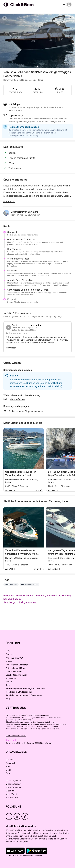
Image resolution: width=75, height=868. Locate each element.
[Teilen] (70, 18)
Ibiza (8, 766)
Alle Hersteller (12, 797)
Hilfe (8, 651)
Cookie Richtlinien (14, 671)
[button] (37, 66)
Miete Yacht (11, 794)
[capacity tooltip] (42, 92)
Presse (9, 661)
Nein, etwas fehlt (28, 602)
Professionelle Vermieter (17, 665)
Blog (8, 699)
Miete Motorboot (13, 784)
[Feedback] (5, 18)
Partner (9, 682)
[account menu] (69, 5)
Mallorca (10, 760)
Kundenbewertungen (16, 736)
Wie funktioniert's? (14, 658)
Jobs (8, 685)
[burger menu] (64, 5)
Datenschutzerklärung (16, 668)
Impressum (11, 678)
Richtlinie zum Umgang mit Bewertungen (24, 695)
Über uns (10, 654)
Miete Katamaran (14, 787)
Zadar (8, 773)
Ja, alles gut (10, 602)
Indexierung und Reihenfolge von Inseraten (25, 688)
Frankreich (11, 763)
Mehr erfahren (15, 110)
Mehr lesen (9, 201)
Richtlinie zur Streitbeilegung (19, 692)
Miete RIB (10, 791)
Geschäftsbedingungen (16, 675)
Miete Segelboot (13, 780)
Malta (8, 770)
